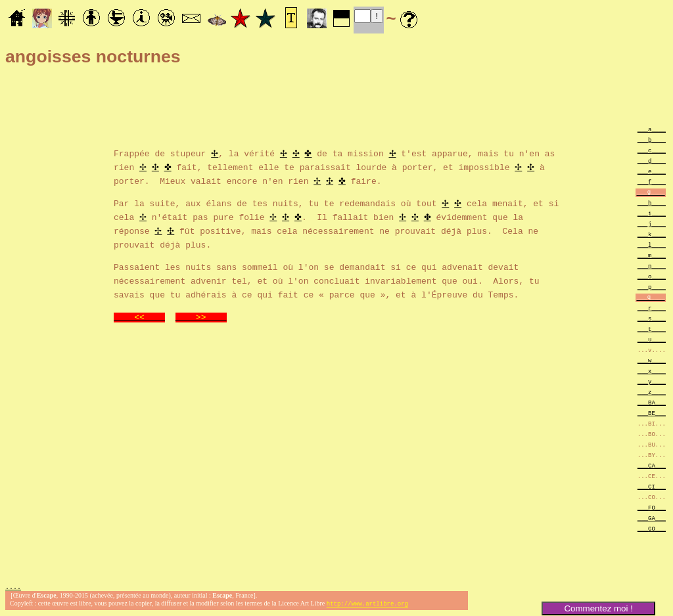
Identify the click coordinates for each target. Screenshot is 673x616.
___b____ (652, 140)
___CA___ (652, 465)
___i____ (652, 213)
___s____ (652, 318)
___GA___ (652, 518)
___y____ (652, 381)
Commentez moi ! (598, 608)
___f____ (652, 182)
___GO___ (652, 528)
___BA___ (652, 402)
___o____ (652, 276)
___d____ (652, 161)
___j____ (652, 224)
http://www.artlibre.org (367, 605)
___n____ (652, 266)
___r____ (652, 308)
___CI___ (652, 486)
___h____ (652, 203)
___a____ (652, 129)
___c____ (652, 150)
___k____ (652, 234)
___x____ (652, 371)
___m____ (652, 255)
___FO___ (652, 507)
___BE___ (652, 413)
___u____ (652, 339)
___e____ (652, 171)
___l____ (652, 245)
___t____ (652, 329)
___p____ (652, 287)
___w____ (652, 360)
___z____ (652, 392)
